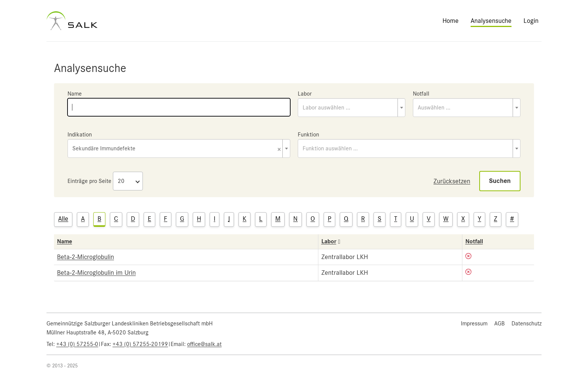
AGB (499, 324)
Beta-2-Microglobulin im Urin (96, 273)
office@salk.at (204, 344)
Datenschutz (526, 324)
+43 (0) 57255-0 (77, 344)
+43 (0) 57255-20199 (140, 344)
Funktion (308, 135)
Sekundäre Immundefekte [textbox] (177, 149)
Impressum (474, 324)
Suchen (500, 181)
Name (75, 94)
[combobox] (352, 108)
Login (531, 21)
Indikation (80, 135)
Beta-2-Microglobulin (85, 257)
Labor (305, 94)
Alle (63, 219)
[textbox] (352, 108)
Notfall (421, 94)
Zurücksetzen (452, 181)
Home (451, 21)
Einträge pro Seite (89, 181)
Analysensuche (491, 21)
